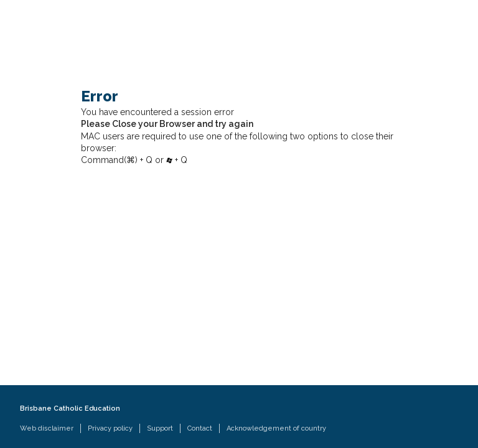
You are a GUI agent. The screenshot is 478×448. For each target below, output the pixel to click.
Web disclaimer (47, 428)
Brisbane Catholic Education (70, 408)
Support (160, 428)
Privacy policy (110, 428)
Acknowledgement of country (276, 428)
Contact (200, 428)
